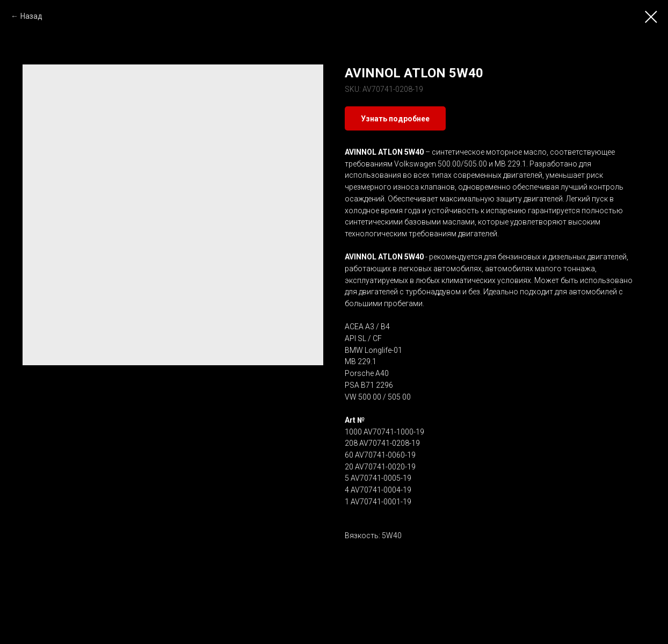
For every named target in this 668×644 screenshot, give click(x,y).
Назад (31, 16)
